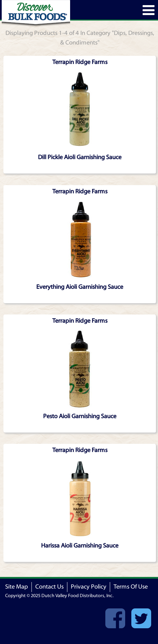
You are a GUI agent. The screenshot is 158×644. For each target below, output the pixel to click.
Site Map (17, 587)
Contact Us (49, 587)
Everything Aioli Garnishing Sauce (80, 287)
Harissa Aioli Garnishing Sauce (80, 546)
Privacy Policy (89, 587)
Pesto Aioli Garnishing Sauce (80, 416)
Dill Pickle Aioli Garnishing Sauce (80, 157)
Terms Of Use (131, 587)
